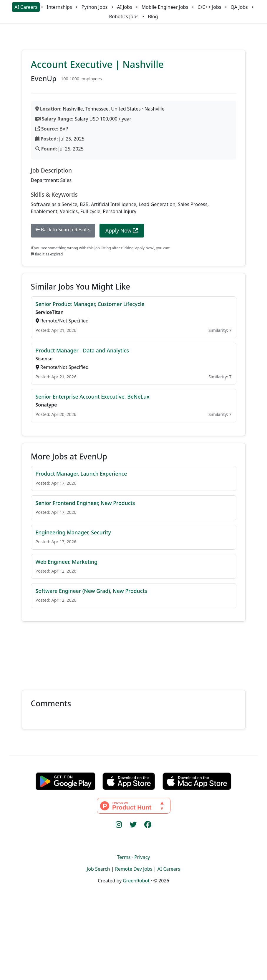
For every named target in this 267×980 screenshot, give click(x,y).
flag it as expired (47, 254)
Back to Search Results (63, 230)
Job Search (98, 869)
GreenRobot (136, 881)
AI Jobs (124, 7)
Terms (124, 857)
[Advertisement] (133, 652)
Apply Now (122, 230)
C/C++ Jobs (209, 7)
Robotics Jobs (124, 16)
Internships (59, 7)
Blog (153, 16)
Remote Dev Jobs (134, 869)
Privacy (142, 857)
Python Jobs (95, 7)
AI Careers (26, 7)
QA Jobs (239, 7)
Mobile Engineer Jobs (165, 7)
